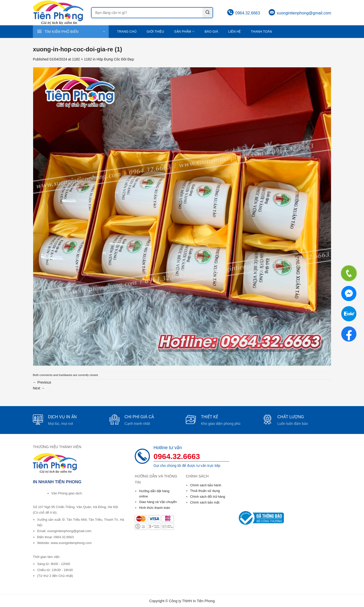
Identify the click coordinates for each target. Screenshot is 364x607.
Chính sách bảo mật (205, 502)
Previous (42, 382)
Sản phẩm (184, 32)
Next (39, 388)
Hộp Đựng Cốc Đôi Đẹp (115, 59)
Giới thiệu (155, 32)
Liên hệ (234, 32)
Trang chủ (127, 32)
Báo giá (211, 32)
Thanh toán (261, 32)
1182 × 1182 (82, 59)
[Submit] (208, 13)
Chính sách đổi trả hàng (208, 497)
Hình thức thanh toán (154, 508)
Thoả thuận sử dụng (205, 491)
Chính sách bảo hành (206, 485)
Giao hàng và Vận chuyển (158, 502)
